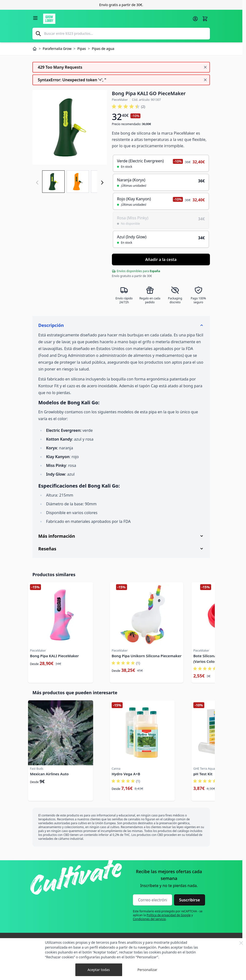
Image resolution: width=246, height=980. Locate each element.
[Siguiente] (102, 183)
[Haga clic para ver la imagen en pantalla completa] (70, 127)
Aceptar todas (99, 970)
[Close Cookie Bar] (241, 943)
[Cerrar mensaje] (205, 67)
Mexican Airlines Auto (49, 774)
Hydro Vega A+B (126, 774)
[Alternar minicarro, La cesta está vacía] (205, 19)
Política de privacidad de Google (169, 915)
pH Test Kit (203, 774)
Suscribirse (190, 900)
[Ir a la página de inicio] (116, 19)
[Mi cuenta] (195, 19)
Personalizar (147, 970)
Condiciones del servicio (149, 919)
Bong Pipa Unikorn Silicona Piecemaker (147, 656)
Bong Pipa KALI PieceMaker (54, 656)
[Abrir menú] (35, 18)
